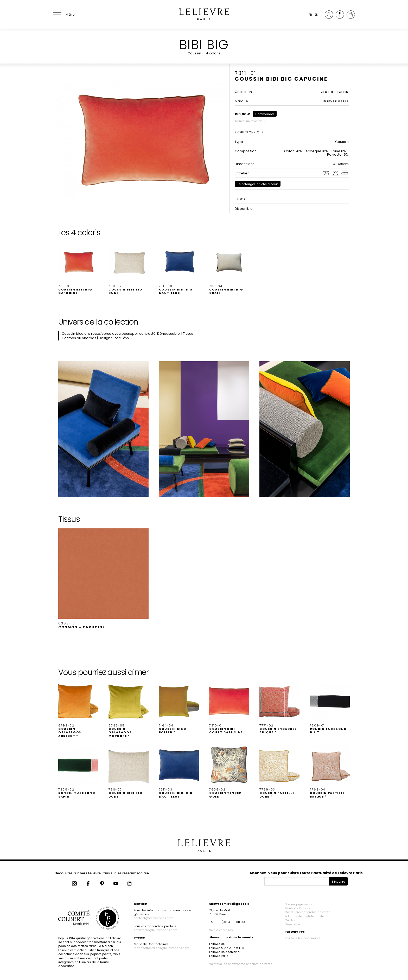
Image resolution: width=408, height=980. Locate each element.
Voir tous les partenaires (303, 938)
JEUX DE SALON (335, 92)
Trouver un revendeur (250, 121)
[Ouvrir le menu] (63, 15)
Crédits (290, 920)
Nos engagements (298, 904)
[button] (78, 268)
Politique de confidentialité (304, 916)
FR (310, 15)
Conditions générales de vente (307, 912)
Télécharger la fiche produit (258, 184)
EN (316, 15)
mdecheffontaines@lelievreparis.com (161, 948)
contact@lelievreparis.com (154, 918)
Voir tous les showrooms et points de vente (241, 964)
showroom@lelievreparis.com (155, 930)
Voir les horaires (221, 930)
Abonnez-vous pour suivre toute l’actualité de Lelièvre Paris (306, 873)
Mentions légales (297, 908)
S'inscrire (338, 882)
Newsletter (292, 924)
